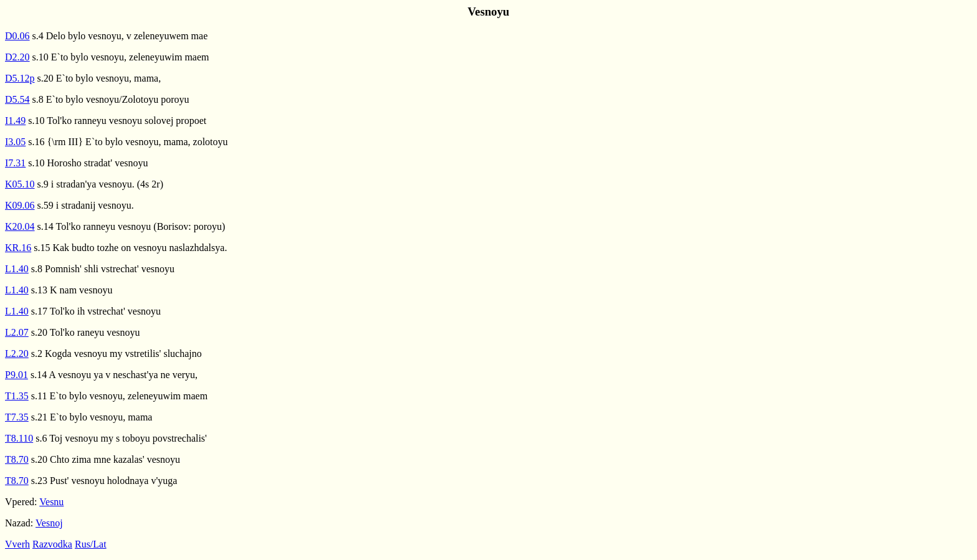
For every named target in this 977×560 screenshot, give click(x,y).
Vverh (17, 544)
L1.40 (17, 269)
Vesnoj (49, 523)
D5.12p (20, 78)
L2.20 (17, 354)
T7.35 (17, 417)
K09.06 (20, 205)
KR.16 (18, 248)
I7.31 (15, 163)
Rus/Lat (91, 544)
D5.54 (17, 99)
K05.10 (20, 184)
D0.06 (17, 36)
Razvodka (52, 544)
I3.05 (15, 142)
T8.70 (17, 459)
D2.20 (17, 57)
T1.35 (17, 396)
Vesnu (51, 502)
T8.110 (19, 438)
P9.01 (17, 375)
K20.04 (20, 226)
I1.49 (15, 121)
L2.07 (17, 332)
